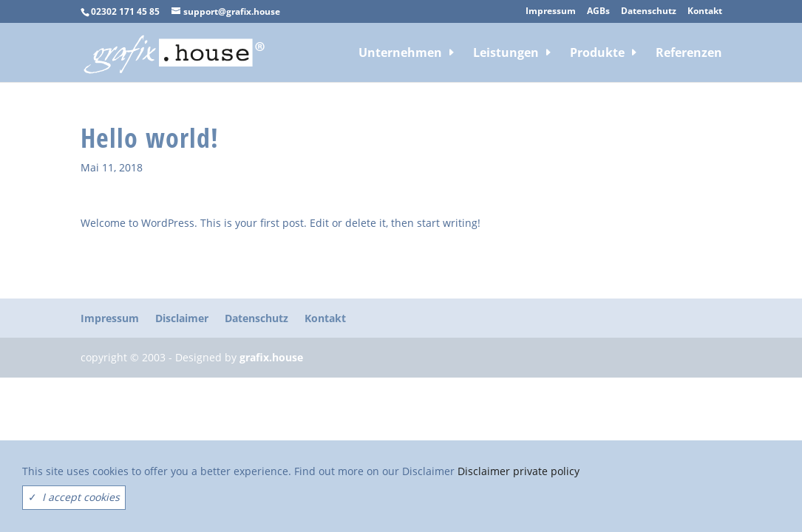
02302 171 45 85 (125, 11)
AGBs (598, 12)
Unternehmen (400, 54)
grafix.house (271, 357)
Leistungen (506, 54)
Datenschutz (649, 12)
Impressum (551, 12)
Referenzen (689, 54)
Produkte (597, 54)
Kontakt (705, 12)
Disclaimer (182, 318)
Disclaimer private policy (519, 471)
